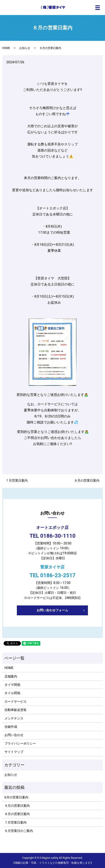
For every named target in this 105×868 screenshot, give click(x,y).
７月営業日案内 (17, 480)
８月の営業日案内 (17, 814)
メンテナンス (14, 718)
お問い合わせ (14, 735)
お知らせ (25, 48)
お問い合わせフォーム (52, 610)
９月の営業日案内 (87, 480)
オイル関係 (12, 693)
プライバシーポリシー (20, 743)
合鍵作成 (11, 727)
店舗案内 (11, 676)
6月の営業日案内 (16, 797)
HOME (6, 48)
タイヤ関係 (12, 685)
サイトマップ (14, 752)
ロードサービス (16, 701)
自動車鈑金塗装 (16, 710)
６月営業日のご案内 (19, 831)
